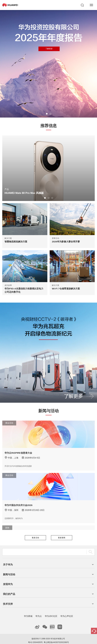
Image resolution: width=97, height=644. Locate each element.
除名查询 (64, 638)
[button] (47, 114)
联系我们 (33, 638)
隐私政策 (54, 638)
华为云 (39, 606)
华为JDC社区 (51, 606)
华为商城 (28, 606)
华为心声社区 (67, 606)
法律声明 (43, 638)
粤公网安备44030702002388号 (56, 632)
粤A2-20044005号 (35, 632)
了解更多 (49, 49)
